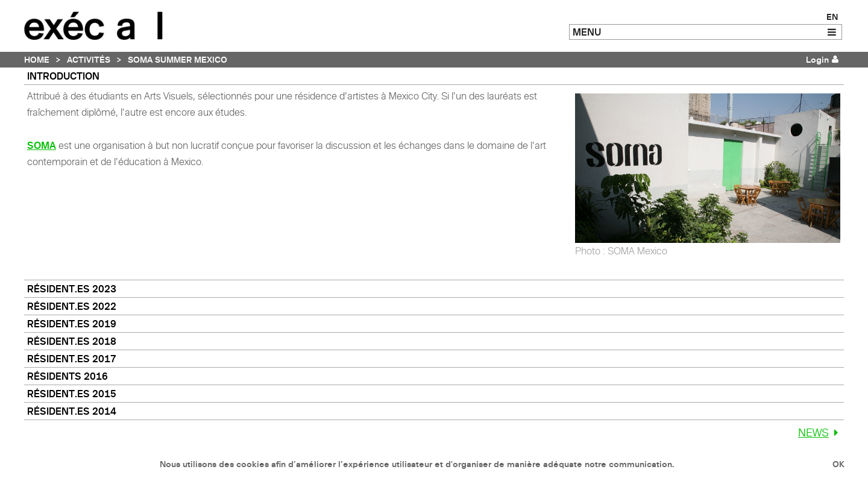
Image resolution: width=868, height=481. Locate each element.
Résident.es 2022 (72, 306)
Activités (89, 60)
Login (817, 60)
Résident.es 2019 (72, 324)
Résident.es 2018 (72, 341)
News (821, 432)
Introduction (63, 76)
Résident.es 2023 (72, 289)
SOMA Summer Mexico (178, 60)
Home (37, 60)
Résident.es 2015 (72, 394)
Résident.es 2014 (72, 411)
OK (838, 464)
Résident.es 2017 (72, 359)
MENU (587, 32)
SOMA (42, 145)
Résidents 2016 (68, 376)
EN (832, 17)
